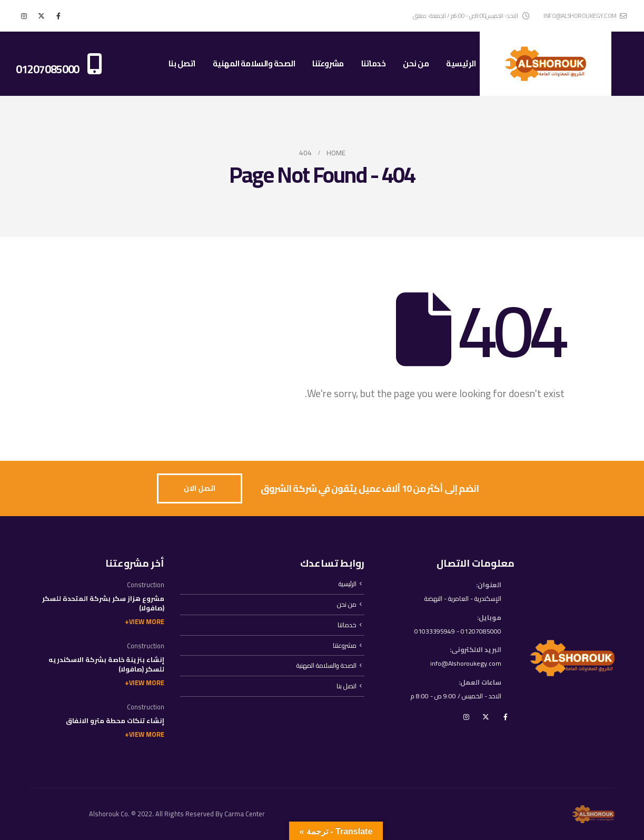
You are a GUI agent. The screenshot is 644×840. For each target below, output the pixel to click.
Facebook (506, 718)
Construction (146, 585)
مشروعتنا (328, 63)
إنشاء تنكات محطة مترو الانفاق (115, 721)
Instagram (467, 718)
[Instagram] (24, 16)
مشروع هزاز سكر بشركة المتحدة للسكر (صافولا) (103, 603)
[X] (41, 16)
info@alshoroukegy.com (585, 16)
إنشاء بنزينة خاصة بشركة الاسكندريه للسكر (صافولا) (106, 664)
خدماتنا (374, 63)
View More (147, 622)
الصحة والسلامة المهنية (254, 63)
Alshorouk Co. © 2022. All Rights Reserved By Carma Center (177, 814)
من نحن (416, 63)
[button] (200, 488)
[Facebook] (58, 16)
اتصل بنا (182, 63)
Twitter (486, 718)
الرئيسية (461, 63)
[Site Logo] (546, 64)
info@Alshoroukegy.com (465, 664)
